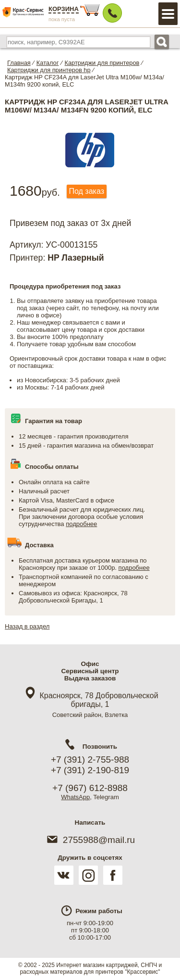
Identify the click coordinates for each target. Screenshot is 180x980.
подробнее (81, 524)
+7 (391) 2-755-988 (90, 760)
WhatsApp (75, 797)
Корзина (64, 9)
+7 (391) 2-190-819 (90, 770)
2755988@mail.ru (90, 840)
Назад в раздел (27, 626)
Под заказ (87, 191)
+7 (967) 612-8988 (90, 788)
